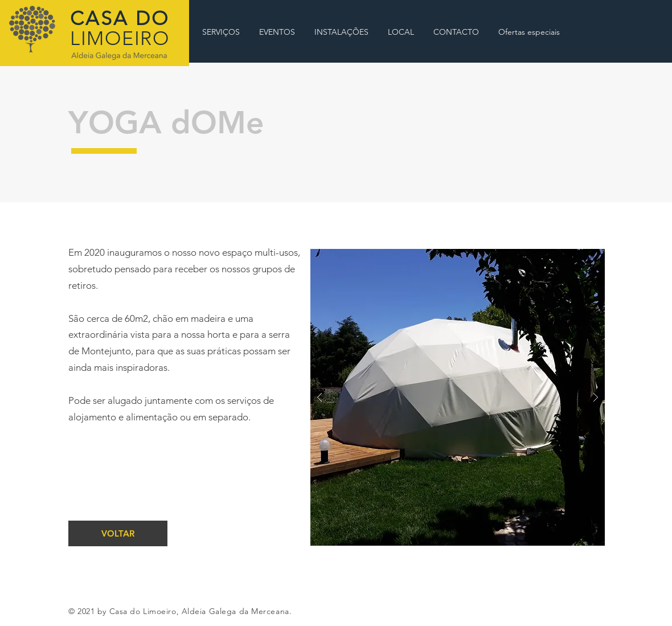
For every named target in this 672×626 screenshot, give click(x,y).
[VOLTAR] (118, 533)
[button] (458, 397)
